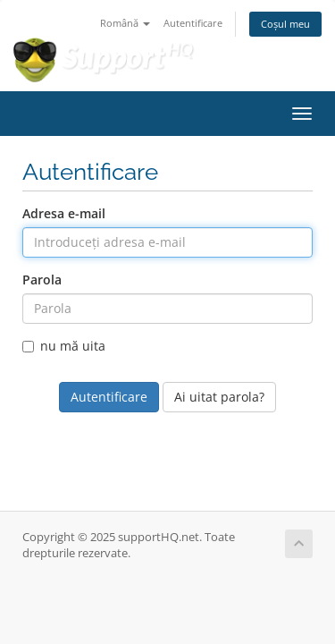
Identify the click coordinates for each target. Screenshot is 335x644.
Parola (42, 280)
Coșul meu (285, 24)
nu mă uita (64, 346)
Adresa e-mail (64, 213)
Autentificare (193, 23)
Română (125, 23)
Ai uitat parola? (219, 397)
